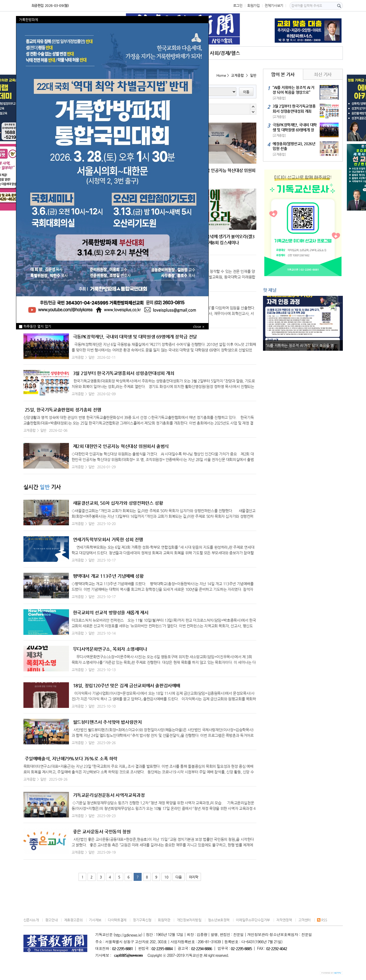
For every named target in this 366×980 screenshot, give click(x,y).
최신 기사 (323, 74)
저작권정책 (284, 920)
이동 (246, 92)
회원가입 (253, 5)
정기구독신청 (142, 920)
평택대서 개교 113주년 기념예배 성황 (108, 576)
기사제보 (95, 920)
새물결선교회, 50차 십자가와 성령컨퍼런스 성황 (118, 503)
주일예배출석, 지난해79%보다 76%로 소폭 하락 (71, 759)
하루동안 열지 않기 (35, 326)
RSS (322, 920)
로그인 (238, 5)
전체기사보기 (274, 5)
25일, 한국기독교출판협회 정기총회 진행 (63, 410)
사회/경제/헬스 (225, 53)
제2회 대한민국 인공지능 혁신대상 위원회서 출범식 (121, 446)
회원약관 (164, 920)
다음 (178, 877)
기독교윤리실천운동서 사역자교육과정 (109, 795)
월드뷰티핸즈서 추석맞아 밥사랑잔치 (107, 722)
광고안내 (51, 920)
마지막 (194, 877)
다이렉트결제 (117, 920)
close (197, 326)
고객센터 (305, 920)
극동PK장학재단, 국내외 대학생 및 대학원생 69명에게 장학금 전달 (135, 337)
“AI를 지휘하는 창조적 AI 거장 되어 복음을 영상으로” (304, 345)
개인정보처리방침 (189, 920)
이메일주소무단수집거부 (253, 920)
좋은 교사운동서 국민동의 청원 (102, 832)
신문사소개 (31, 920)
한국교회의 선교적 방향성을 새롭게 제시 (111, 612)
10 (166, 877)
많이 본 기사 (283, 74)
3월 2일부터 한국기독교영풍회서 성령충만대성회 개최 (124, 373)
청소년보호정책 (219, 920)
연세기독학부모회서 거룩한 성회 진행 (108, 539)
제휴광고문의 (73, 920)
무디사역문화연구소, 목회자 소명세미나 (110, 649)
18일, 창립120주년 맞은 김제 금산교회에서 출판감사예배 (127, 685)
